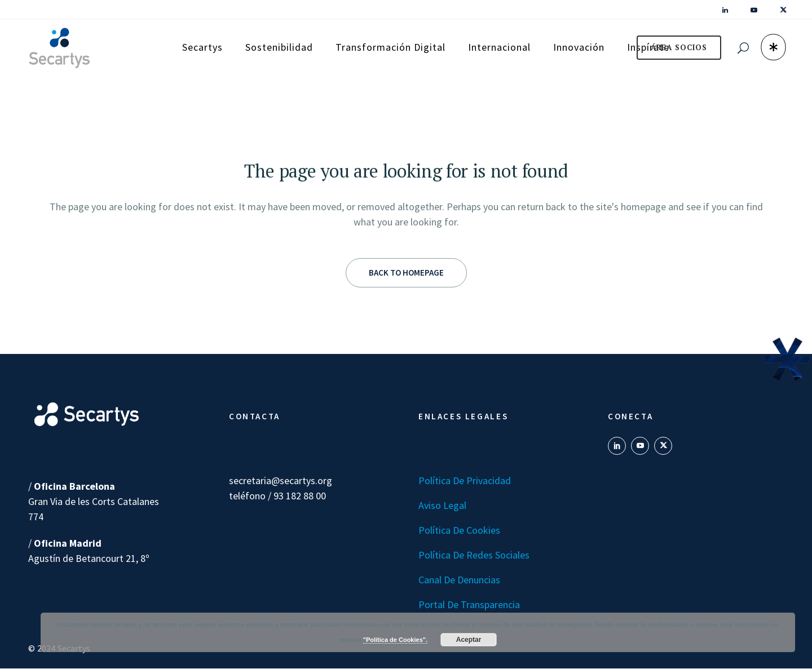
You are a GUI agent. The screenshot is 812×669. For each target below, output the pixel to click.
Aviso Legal (442, 505)
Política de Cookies (459, 530)
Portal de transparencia (469, 604)
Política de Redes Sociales (474, 555)
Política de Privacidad (465, 480)
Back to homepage (406, 273)
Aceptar (469, 640)
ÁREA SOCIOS (679, 47)
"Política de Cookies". (395, 640)
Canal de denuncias (459, 580)
